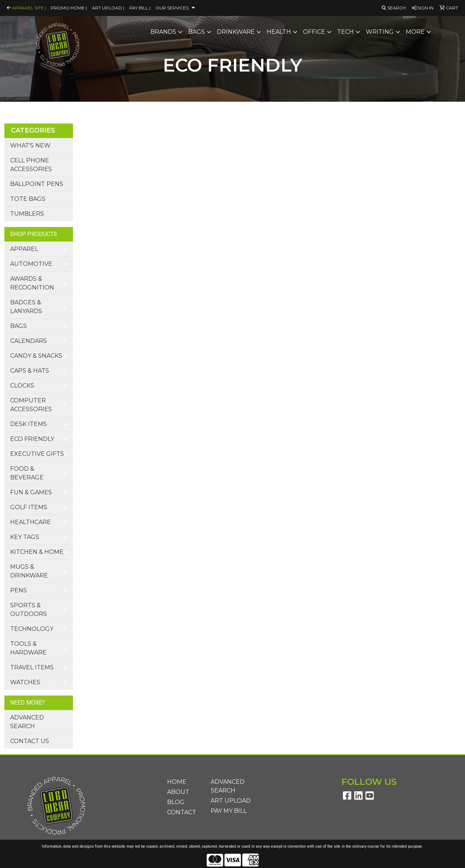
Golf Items (29, 507)
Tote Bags (28, 199)
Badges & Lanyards (26, 307)
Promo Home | (69, 8)
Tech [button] (345, 32)
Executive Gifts (37, 454)
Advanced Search (27, 722)
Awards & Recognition (32, 283)
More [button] (415, 32)
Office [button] (314, 32)
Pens (19, 590)
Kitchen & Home (37, 552)
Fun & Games (31, 492)
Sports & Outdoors (29, 610)
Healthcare (31, 522)
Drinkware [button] (236, 32)
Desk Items (29, 424)
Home (177, 782)
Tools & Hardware (28, 648)
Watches (25, 682)
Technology (32, 629)
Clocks (22, 386)
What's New (30, 145)
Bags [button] (197, 32)
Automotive (31, 264)
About (178, 792)
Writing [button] (380, 32)
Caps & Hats (30, 371)
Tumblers (27, 214)
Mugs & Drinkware (29, 571)
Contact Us (30, 741)
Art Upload (231, 801)
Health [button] (279, 32)
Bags (19, 326)
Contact (182, 812)
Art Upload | (108, 8)
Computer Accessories (31, 405)
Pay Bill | (140, 8)
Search (394, 8)
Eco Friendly (32, 439)
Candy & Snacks (36, 356)
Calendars (29, 341)
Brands (163, 32)
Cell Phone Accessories (31, 165)
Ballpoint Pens (37, 184)
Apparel (24, 249)
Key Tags (25, 537)
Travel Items (32, 667)
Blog (176, 802)
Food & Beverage (27, 473)
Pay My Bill (229, 811)
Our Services (172, 8)
